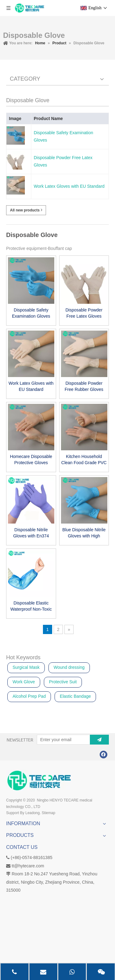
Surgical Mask (26, 667)
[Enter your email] (62, 740)
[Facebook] (103, 755)
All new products (26, 210)
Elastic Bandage (75, 696)
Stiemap (48, 813)
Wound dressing (69, 667)
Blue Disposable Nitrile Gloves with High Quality (84, 533)
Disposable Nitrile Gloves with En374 (31, 533)
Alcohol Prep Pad (29, 696)
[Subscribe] (99, 740)
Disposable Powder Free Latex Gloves (63, 161)
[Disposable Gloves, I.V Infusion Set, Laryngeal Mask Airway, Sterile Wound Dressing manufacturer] (39, 780)
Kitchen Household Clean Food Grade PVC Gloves (84, 460)
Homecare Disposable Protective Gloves (31, 460)
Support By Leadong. (23, 813)
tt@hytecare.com (28, 866)
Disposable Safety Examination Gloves (63, 136)
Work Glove (24, 682)
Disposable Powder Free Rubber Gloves (84, 386)
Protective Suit (63, 682)
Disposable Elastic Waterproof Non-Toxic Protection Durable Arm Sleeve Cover (31, 606)
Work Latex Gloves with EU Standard (69, 186)
